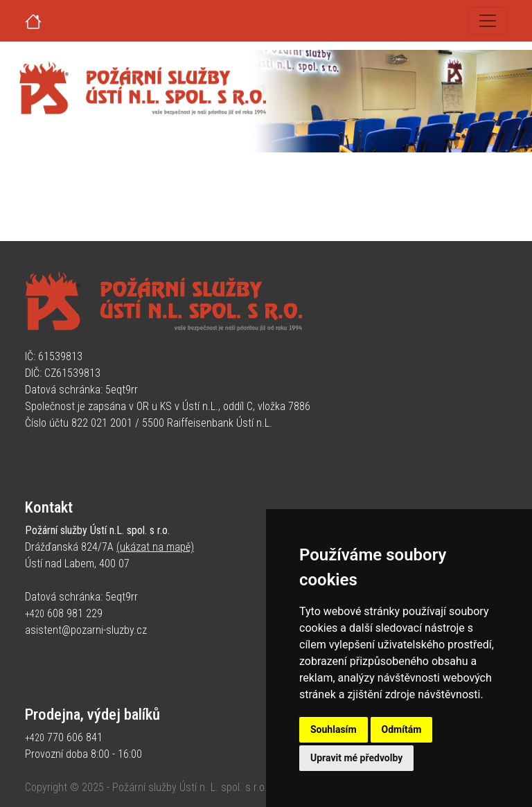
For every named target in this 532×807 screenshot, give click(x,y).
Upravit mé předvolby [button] (356, 758)
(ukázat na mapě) (155, 547)
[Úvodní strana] (50, 21)
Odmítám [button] (402, 729)
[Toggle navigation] (488, 21)
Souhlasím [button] (334, 729)
